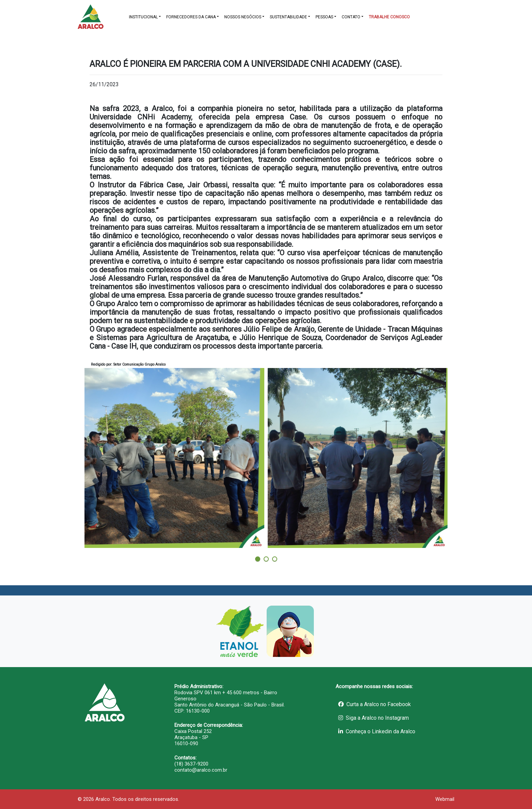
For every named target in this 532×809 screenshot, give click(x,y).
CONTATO (351, 17)
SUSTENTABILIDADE (288, 17)
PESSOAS (324, 17)
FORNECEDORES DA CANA (191, 17)
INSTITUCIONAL (143, 17)
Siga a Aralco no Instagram (374, 718)
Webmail (445, 799)
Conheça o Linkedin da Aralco (377, 731)
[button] (258, 559)
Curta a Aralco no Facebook (375, 704)
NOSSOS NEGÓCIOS (243, 17)
